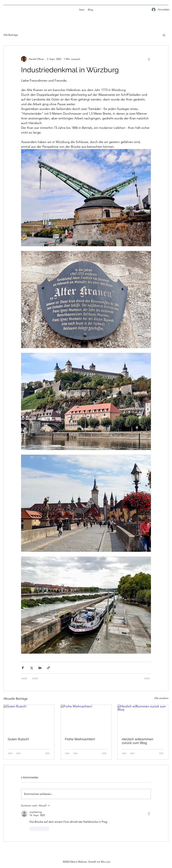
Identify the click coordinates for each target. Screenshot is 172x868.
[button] (164, 35)
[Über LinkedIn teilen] (40, 668)
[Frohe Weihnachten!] (86, 719)
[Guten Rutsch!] (29, 719)
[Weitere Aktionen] (149, 59)
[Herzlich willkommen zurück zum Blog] (143, 719)
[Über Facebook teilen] (23, 668)
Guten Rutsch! (19, 739)
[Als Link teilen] (49, 668)
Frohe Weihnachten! (80, 739)
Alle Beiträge (11, 35)
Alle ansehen (161, 698)
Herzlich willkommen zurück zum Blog (138, 741)
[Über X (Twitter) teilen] (31, 668)
